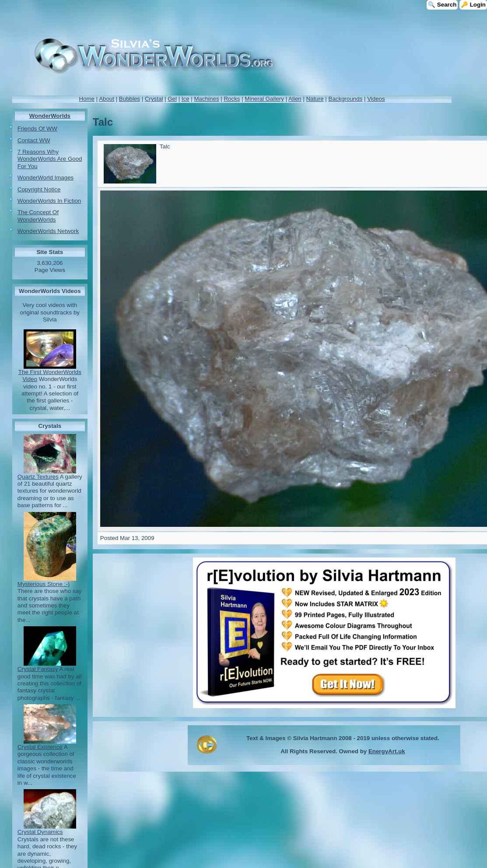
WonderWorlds (50, 116)
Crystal (154, 99)
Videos (376, 99)
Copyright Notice (39, 189)
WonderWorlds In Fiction (49, 201)
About (107, 99)
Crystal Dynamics (40, 832)
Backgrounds (346, 99)
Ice (186, 99)
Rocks (232, 99)
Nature (315, 99)
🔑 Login (473, 5)
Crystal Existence (40, 747)
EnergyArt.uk (387, 751)
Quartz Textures (38, 477)
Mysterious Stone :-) (44, 584)
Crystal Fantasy (38, 669)
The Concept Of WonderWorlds (38, 216)
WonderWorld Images (46, 178)
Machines (207, 99)
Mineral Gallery (264, 99)
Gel (172, 99)
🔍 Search (442, 5)
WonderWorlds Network (48, 231)
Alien (295, 99)
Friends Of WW (37, 129)
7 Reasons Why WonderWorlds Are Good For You (50, 159)
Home (87, 99)
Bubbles (130, 99)
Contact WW (34, 140)
